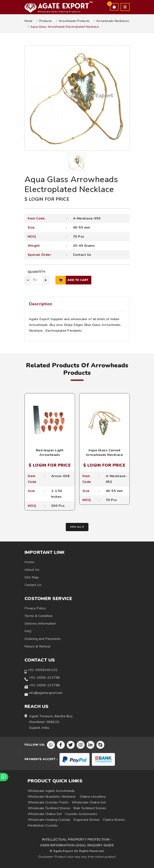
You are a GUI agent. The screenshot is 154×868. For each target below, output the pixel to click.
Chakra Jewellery (93, 797)
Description (41, 304)
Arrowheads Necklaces (113, 21)
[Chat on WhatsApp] (4, 777)
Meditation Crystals (43, 826)
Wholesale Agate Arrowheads (51, 791)
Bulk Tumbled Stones (90, 808)
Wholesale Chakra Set (89, 802)
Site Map (32, 577)
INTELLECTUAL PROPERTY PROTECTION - (77, 840)
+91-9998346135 (42, 670)
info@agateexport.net (46, 693)
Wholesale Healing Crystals (49, 820)
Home (29, 21)
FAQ (28, 631)
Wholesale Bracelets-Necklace (52, 797)
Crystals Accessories (81, 814)
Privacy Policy (35, 608)
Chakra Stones (114, 820)
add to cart (72, 280)
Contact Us (82, 255)
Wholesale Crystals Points (48, 802)
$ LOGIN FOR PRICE (47, 199)
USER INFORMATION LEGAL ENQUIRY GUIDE (77, 845)
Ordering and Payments (43, 639)
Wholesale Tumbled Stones (49, 808)
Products (46, 21)
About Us (32, 570)
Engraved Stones (87, 820)
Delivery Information (40, 624)
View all (77, 527)
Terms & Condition (39, 616)
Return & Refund (37, 646)
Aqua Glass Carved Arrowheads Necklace (104, 453)
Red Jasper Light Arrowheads (50, 453)
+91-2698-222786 (45, 678)
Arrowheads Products (74, 21)
